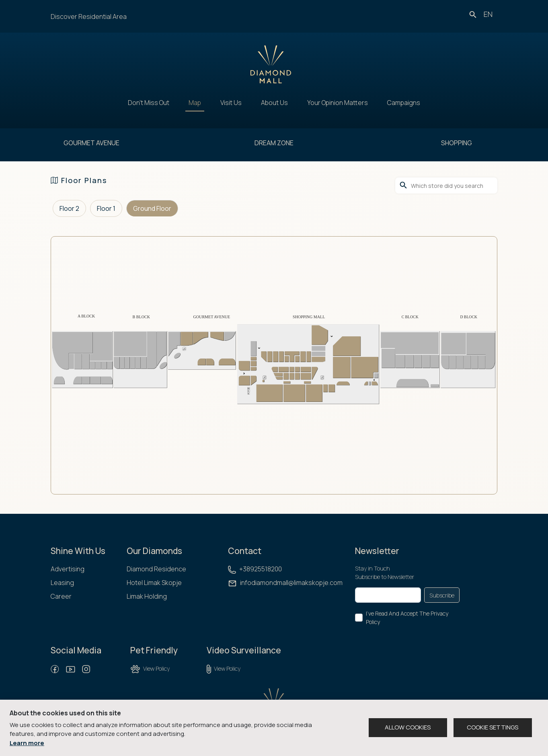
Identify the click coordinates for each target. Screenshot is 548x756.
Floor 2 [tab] (69, 208)
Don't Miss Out (149, 103)
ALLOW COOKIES (408, 727)
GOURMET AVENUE (91, 143)
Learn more (27, 743)
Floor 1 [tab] (106, 208)
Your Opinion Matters (338, 103)
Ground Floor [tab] (152, 208)
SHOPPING (457, 143)
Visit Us (231, 103)
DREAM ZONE (274, 143)
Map (195, 103)
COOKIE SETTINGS (493, 727)
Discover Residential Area (89, 16)
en (488, 14)
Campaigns (404, 103)
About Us (274, 103)
